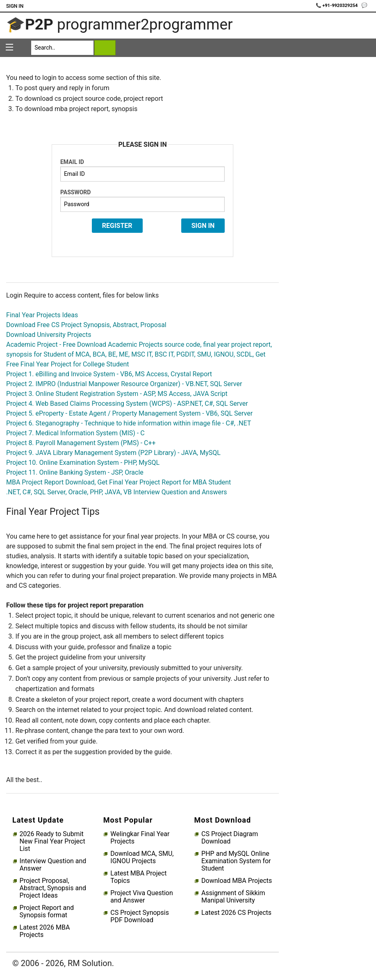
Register (117, 226)
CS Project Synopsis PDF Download (140, 916)
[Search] (62, 48)
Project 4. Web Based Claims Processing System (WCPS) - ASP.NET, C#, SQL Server (127, 404)
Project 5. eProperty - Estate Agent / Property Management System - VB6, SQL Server (129, 413)
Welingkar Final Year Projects (140, 838)
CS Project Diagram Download (230, 838)
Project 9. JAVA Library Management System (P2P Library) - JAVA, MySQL (113, 453)
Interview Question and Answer (53, 865)
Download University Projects (49, 335)
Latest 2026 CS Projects (236, 913)
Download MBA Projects (237, 881)
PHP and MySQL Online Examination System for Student (236, 861)
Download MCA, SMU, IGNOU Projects (142, 857)
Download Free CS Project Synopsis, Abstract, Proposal (86, 325)
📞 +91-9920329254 (337, 6)
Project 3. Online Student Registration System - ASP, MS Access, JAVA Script (117, 394)
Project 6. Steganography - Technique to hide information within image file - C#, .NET (129, 423)
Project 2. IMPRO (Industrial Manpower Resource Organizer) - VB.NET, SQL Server (124, 384)
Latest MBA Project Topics (138, 877)
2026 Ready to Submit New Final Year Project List (52, 841)
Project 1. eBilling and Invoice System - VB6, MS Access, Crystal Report (109, 374)
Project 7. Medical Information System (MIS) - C (75, 433)
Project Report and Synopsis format (47, 912)
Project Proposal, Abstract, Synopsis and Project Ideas (53, 888)
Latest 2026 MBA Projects (45, 931)
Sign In (15, 6)
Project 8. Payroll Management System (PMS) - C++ (81, 443)
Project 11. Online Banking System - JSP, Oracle (75, 472)
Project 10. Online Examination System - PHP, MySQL (83, 463)
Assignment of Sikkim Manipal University (233, 897)
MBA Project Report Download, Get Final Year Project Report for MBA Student (118, 482)
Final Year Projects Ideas (42, 315)
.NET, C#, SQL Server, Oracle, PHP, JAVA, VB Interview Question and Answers (117, 492)
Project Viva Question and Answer (141, 897)
